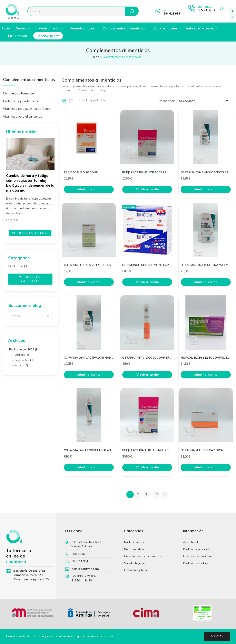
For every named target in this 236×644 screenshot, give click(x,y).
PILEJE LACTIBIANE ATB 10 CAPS (144, 172)
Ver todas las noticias (30, 233)
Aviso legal (190, 542)
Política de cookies (196, 563)
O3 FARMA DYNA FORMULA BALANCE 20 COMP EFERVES (89, 450)
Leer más (12, 220)
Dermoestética (134, 549)
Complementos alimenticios (29, 80)
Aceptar (217, 636)
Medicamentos (134, 542)
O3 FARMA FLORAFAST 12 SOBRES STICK (89, 265)
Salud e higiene (134, 563)
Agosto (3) (21, 365)
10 (156, 494)
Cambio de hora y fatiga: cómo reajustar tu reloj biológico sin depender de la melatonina (30, 183)
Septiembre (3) (24, 360)
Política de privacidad (198, 549)
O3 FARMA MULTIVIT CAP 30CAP (203, 450)
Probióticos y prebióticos (21, 101)
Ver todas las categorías (30, 279)
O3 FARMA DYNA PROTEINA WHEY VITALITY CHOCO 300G (206, 265)
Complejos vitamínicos (19, 93)
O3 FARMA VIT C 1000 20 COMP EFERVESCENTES (147, 358)
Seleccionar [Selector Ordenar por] (204, 101)
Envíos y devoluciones (198, 556)
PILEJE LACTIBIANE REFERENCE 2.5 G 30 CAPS (147, 450)
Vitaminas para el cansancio (23, 116)
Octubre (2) (22, 355)
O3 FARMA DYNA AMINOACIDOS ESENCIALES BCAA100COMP (206, 172)
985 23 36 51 (206, 10)
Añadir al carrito (89, 189)
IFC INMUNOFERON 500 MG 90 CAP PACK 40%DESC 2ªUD (147, 265)
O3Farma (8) (19, 266)
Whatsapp (171, 10)
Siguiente (165, 495)
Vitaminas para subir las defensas (27, 109)
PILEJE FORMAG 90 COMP (81, 172)
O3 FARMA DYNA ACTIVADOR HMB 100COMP (89, 358)
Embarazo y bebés (137, 570)
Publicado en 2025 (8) (24, 349)
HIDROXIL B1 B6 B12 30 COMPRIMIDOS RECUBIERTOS (206, 358)
